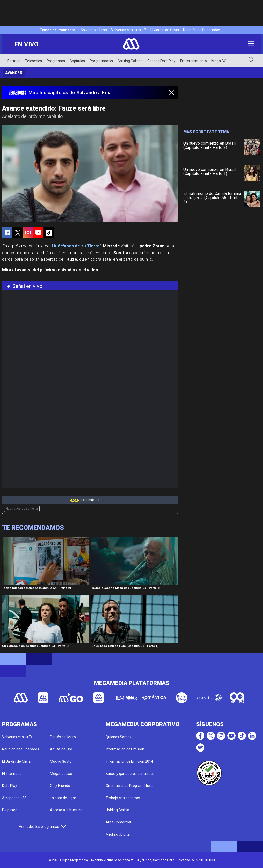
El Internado (12, 774)
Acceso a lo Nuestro (66, 810)
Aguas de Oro (61, 749)
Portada (14, 61)
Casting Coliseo (130, 61)
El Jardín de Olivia (165, 30)
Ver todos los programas (42, 827)
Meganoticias (61, 774)
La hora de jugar (63, 798)
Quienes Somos (119, 737)
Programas (56, 61)
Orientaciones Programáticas (130, 786)
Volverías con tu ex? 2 (129, 30)
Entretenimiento (193, 61)
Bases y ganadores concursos (130, 774)
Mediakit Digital (118, 834)
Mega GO (219, 61)
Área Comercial (118, 822)
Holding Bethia (117, 810)
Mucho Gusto (61, 761)
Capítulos (77, 61)
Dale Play (10, 786)
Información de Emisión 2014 (129, 761)
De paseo (10, 810)
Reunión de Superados (202, 30)
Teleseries (34, 61)
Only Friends (60, 786)
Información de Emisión (125, 749)
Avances (14, 73)
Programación (101, 61)
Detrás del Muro (63, 737)
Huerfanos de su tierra (22, 509)
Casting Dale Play (161, 61)
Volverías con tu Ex (17, 737)
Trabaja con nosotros (123, 798)
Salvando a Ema (94, 30)
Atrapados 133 (14, 798)
